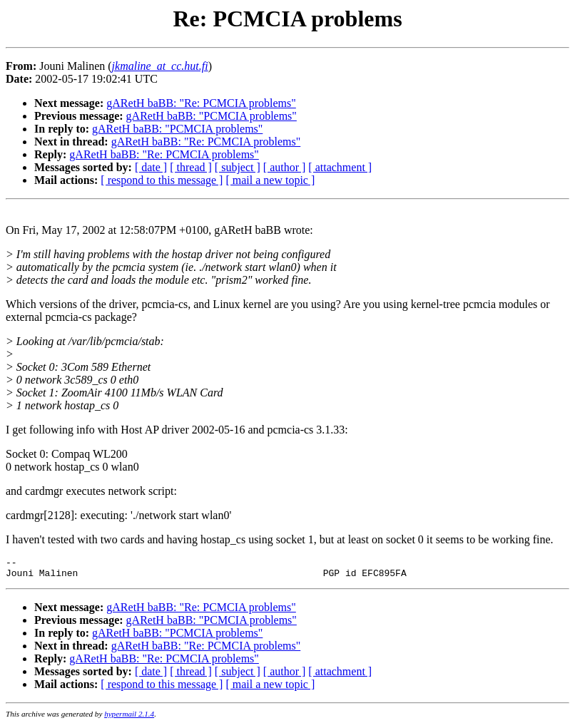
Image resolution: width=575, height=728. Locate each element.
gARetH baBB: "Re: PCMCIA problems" (201, 103)
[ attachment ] (340, 167)
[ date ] (151, 167)
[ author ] (285, 167)
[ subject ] (238, 167)
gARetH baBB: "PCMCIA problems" (212, 116)
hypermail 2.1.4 (129, 718)
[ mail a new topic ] (270, 180)
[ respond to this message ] (162, 180)
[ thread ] (191, 167)
